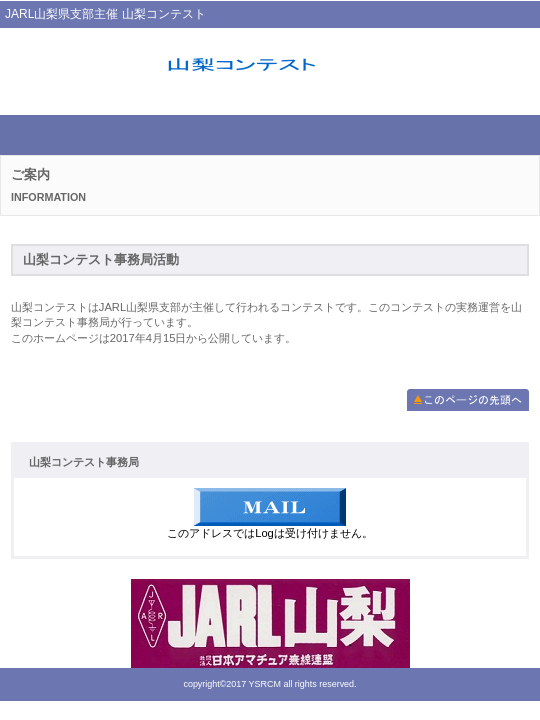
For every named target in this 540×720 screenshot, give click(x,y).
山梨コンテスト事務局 (269, 66)
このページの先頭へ (468, 400)
